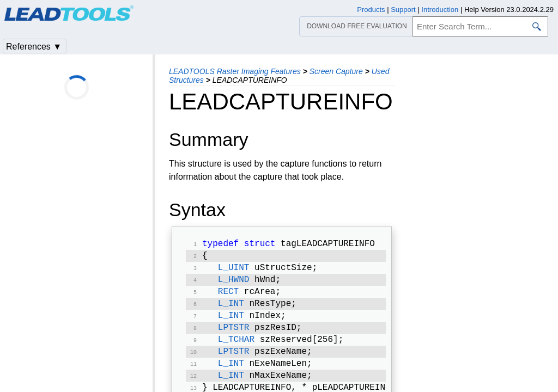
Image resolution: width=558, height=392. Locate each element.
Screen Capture (336, 71)
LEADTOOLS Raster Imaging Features (235, 71)
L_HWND (234, 284)
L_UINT (234, 271)
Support (403, 10)
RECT (228, 297)
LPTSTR (234, 336)
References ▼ (34, 47)
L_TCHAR (236, 350)
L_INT (231, 310)
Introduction (440, 10)
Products (371, 10)
